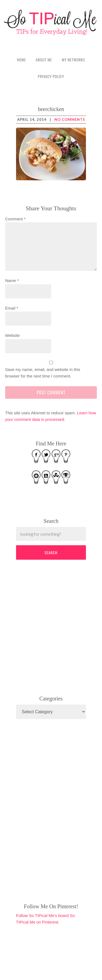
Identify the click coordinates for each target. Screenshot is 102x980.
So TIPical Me (51, 22)
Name (12, 281)
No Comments (70, 119)
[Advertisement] (57, 627)
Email (12, 308)
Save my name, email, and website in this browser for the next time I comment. (43, 373)
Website (13, 335)
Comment (15, 219)
